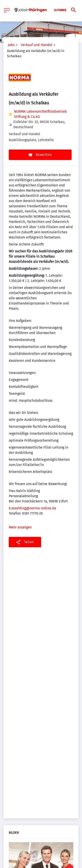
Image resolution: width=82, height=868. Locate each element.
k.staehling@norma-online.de (32, 508)
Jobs (11, 45)
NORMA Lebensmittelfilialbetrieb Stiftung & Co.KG (40, 114)
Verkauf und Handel (37, 45)
